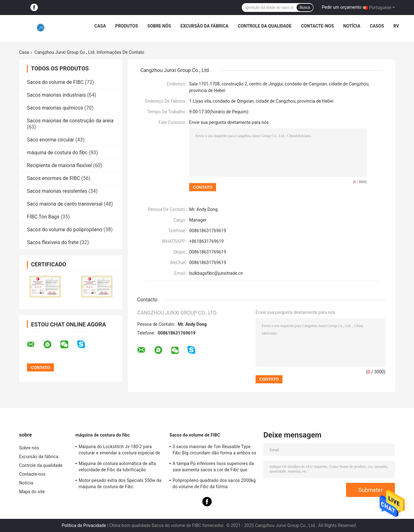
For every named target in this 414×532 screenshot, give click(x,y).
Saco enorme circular (51, 140)
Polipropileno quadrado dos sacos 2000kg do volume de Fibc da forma (214, 483)
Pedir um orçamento (342, 7)
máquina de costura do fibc (57, 153)
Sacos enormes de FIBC (54, 178)
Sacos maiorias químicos (55, 108)
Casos (377, 26)
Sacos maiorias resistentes (57, 191)
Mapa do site (32, 492)
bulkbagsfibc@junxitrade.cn (216, 273)
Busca (305, 8)
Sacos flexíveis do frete (53, 242)
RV (396, 26)
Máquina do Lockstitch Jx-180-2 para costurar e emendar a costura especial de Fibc (119, 451)
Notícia (352, 26)
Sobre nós (159, 26)
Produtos (127, 26)
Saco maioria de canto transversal (65, 204)
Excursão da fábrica (204, 26)
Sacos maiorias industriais (56, 95)
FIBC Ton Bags (43, 217)
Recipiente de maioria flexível (59, 165)
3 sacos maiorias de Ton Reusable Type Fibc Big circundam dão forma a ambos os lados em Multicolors (214, 451)
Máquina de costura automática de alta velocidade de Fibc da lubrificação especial (117, 468)
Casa (100, 26)
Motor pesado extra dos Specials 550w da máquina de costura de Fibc (120, 483)
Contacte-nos (317, 26)
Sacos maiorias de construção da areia (70, 121)
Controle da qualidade (265, 26)
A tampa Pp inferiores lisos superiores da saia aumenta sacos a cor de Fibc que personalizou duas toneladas (213, 468)
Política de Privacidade (84, 525)
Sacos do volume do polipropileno (65, 230)
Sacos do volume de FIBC (55, 82)
